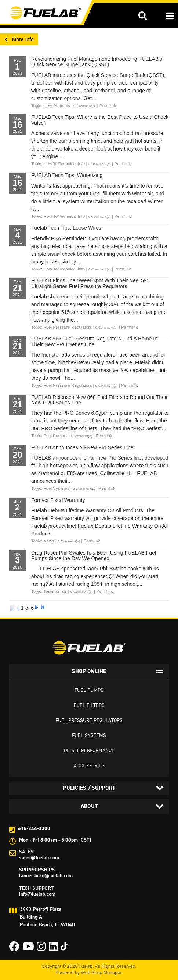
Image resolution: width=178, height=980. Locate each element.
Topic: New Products (51, 105)
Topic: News (43, 541)
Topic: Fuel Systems (50, 488)
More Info (19, 39)
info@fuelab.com (37, 894)
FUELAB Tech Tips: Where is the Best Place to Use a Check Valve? (100, 120)
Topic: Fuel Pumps (49, 436)
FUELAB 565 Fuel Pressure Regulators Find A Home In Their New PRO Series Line (94, 341)
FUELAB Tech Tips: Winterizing (67, 175)
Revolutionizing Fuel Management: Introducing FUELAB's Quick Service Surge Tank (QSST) (97, 62)
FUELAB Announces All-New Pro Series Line (82, 447)
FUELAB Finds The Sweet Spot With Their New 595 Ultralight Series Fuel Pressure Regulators (90, 283)
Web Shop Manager (101, 973)
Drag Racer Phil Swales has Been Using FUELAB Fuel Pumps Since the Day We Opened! (94, 556)
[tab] (89, 671)
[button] (143, 16)
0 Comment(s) (85, 106)
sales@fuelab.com (39, 858)
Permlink (108, 105)
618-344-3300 (34, 829)
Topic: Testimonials (49, 591)
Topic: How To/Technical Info (58, 164)
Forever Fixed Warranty (58, 500)
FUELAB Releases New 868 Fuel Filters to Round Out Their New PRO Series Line (99, 400)
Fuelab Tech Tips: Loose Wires (66, 228)
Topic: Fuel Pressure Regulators (61, 327)
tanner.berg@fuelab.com (46, 876)
